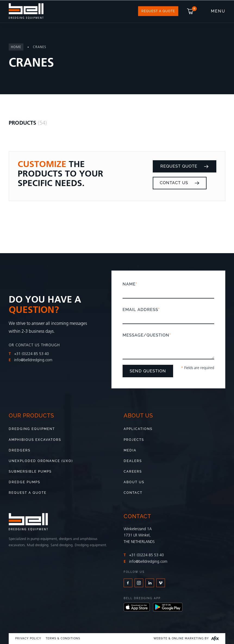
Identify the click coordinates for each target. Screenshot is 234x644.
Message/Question (168, 347)
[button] (191, 11)
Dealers (133, 461)
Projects (134, 440)
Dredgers (20, 450)
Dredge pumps (24, 482)
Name (168, 288)
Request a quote (28, 493)
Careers (133, 472)
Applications (138, 429)
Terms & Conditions (63, 639)
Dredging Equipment (32, 429)
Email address (168, 314)
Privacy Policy (28, 639)
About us (134, 482)
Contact (133, 493)
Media (130, 450)
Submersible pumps (30, 472)
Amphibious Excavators (35, 440)
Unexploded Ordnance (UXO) (41, 461)
